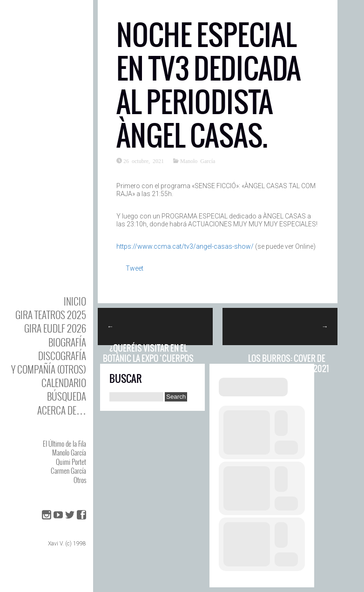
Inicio (75, 301)
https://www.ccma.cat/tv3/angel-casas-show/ (185, 246)
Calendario (64, 383)
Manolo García (69, 452)
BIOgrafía (67, 342)
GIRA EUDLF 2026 (55, 328)
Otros (80, 480)
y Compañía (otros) (49, 369)
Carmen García (68, 470)
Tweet (135, 268)
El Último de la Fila (64, 443)
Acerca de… (62, 410)
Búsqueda (67, 396)
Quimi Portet (71, 462)
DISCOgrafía (62, 356)
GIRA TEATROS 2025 (51, 315)
